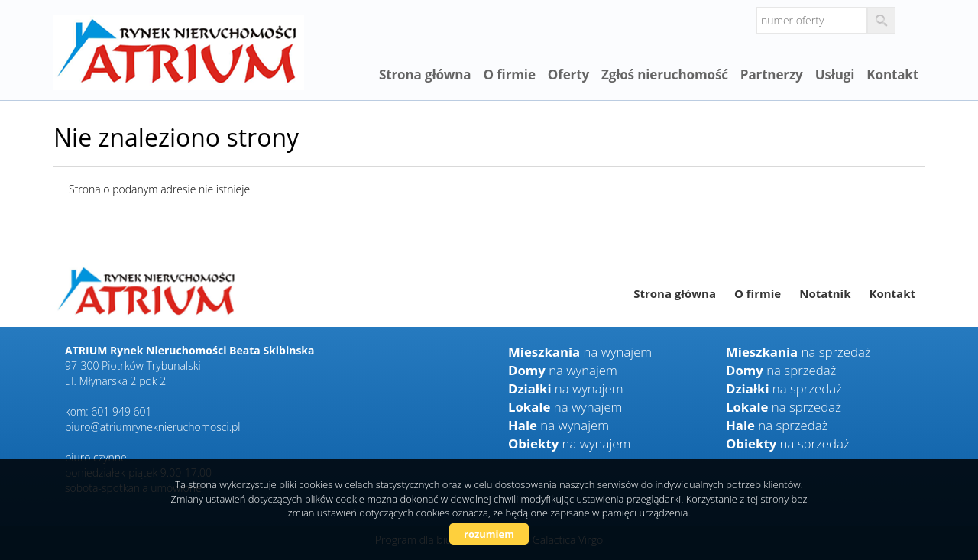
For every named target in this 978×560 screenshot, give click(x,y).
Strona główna (425, 74)
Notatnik (825, 293)
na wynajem (580, 352)
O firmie (509, 74)
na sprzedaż (798, 352)
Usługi (835, 74)
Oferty (568, 74)
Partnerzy (772, 74)
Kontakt (892, 74)
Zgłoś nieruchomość (665, 74)
